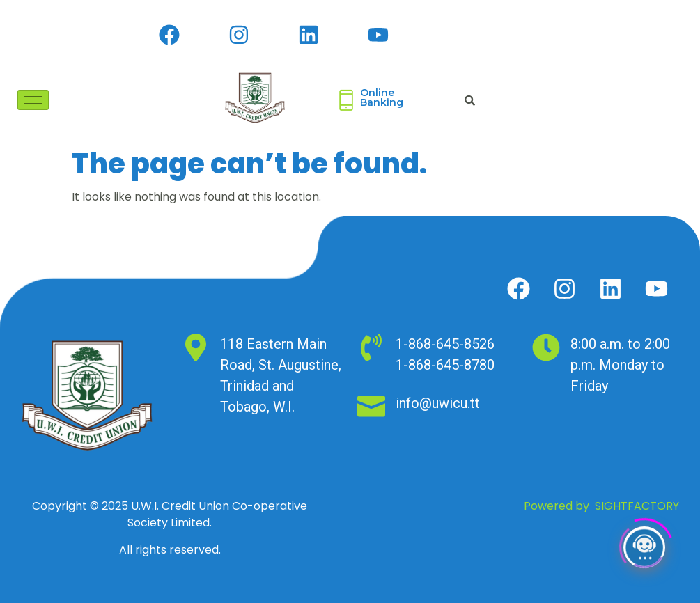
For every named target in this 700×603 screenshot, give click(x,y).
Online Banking (382, 97)
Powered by (601, 507)
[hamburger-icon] (33, 100)
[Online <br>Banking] (346, 100)
